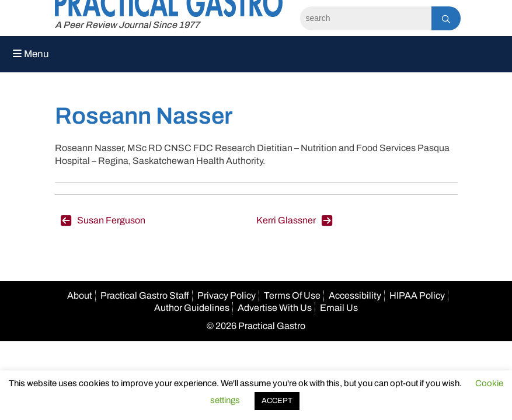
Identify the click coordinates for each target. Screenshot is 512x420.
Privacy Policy (227, 295)
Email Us (339, 308)
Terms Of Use (292, 295)
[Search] (366, 18)
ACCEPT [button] (277, 401)
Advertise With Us (275, 308)
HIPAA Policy (417, 295)
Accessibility (355, 295)
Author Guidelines (192, 308)
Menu (31, 54)
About (80, 295)
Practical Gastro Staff (145, 295)
